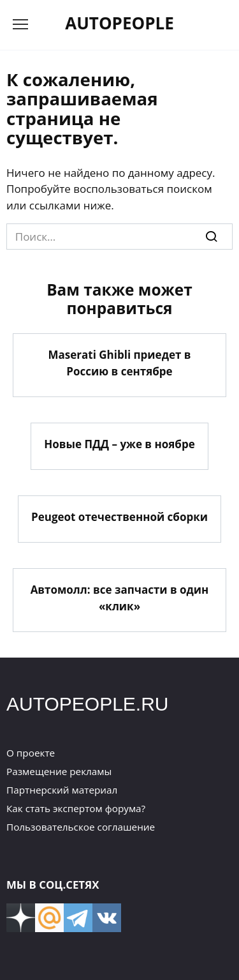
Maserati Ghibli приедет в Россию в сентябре (120, 363)
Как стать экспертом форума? (76, 808)
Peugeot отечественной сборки (119, 517)
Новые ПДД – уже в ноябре (119, 444)
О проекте (31, 753)
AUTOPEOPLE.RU (88, 704)
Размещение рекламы (59, 771)
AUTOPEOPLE (119, 23)
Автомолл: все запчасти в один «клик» (120, 598)
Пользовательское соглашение (81, 827)
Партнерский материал (62, 790)
